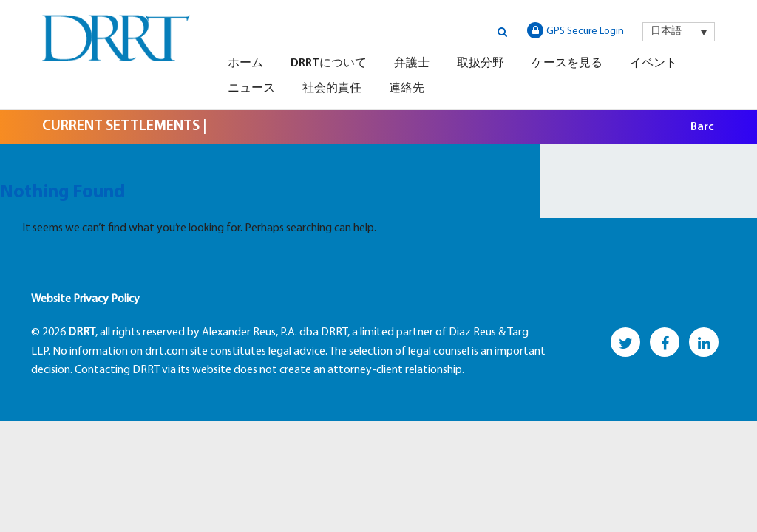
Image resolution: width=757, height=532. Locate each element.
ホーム (245, 64)
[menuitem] (679, 32)
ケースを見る (567, 64)
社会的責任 (332, 89)
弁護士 (412, 64)
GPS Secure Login (576, 30)
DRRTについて (329, 64)
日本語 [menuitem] (666, 31)
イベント (654, 64)
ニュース (251, 89)
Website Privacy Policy (85, 299)
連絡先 (407, 89)
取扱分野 (481, 64)
